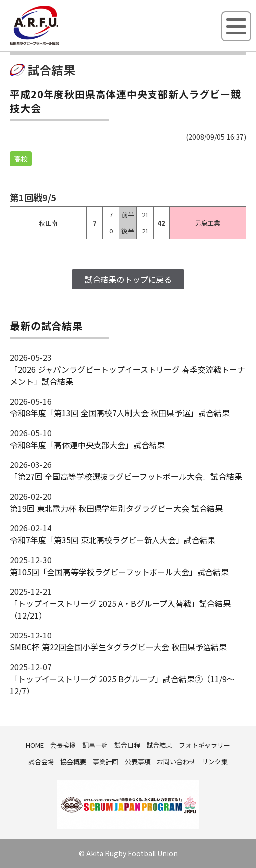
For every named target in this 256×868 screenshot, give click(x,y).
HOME (35, 745)
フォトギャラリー (205, 745)
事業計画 (105, 762)
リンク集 (215, 762)
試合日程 (127, 745)
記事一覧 (95, 745)
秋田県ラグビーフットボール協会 (57, 43)
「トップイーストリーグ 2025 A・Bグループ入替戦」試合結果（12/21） (120, 609)
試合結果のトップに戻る (128, 279)
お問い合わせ (176, 762)
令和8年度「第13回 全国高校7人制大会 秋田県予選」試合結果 (120, 413)
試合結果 (159, 745)
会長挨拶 (63, 745)
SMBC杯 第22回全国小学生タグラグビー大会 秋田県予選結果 (118, 647)
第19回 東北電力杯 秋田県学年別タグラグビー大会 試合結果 (116, 508)
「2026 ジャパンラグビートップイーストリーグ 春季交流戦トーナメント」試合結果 (128, 375)
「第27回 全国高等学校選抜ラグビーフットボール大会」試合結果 (126, 476)
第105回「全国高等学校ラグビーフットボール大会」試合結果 (119, 572)
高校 (21, 159)
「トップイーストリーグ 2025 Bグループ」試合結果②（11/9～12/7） (122, 685)
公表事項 (138, 762)
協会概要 (73, 762)
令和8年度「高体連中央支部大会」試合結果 (87, 445)
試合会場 (41, 762)
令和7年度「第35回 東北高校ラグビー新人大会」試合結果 (113, 540)
